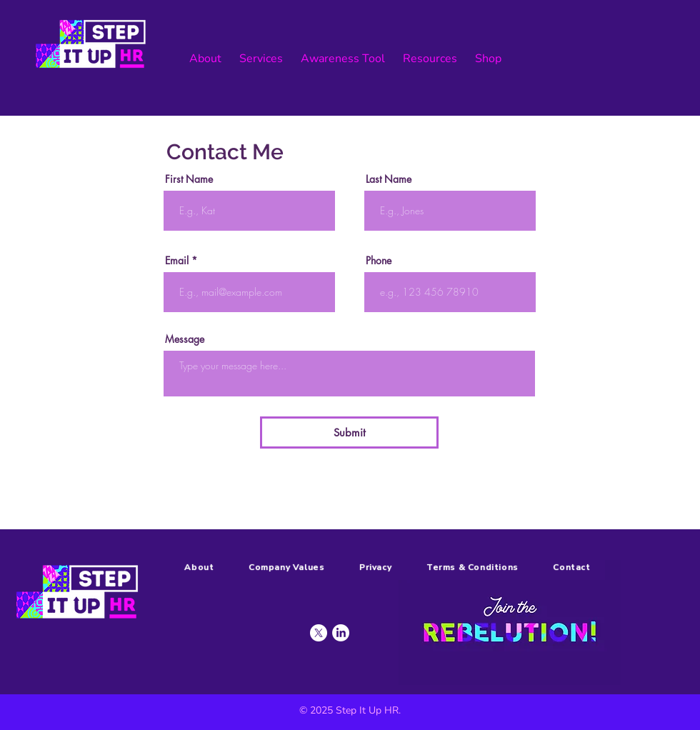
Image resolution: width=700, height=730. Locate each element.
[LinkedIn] (341, 633)
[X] (319, 633)
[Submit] (349, 432)
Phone (379, 261)
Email (177, 261)
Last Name (389, 179)
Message (185, 339)
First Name (189, 179)
